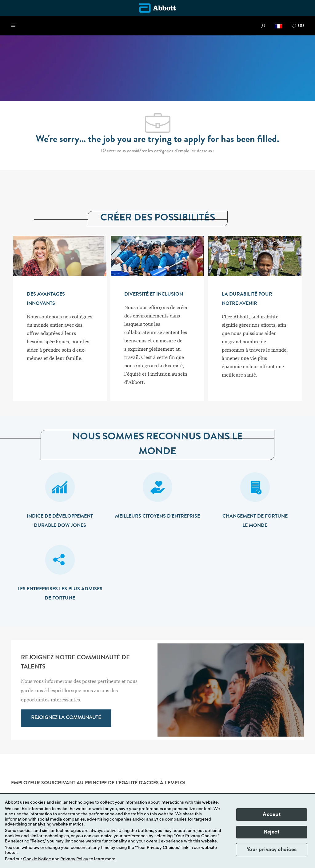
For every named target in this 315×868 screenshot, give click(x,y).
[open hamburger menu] (13, 26)
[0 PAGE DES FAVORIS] (298, 26)
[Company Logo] (157, 8)
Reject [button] (272, 832)
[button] (279, 26)
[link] (263, 26)
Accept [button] (272, 814)
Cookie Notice (37, 859)
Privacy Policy (74, 859)
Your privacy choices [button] (272, 850)
